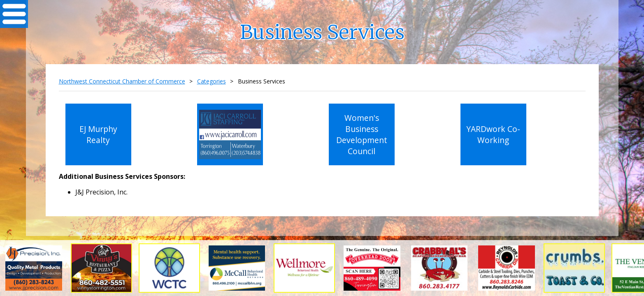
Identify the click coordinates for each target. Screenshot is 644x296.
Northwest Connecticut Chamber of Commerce (122, 81)
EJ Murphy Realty (98, 134)
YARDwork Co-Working (493, 134)
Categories (212, 81)
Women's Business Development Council (362, 134)
